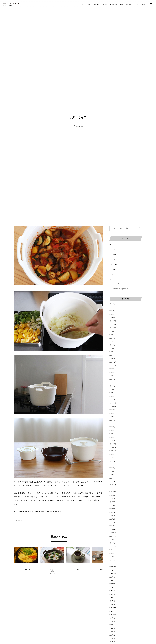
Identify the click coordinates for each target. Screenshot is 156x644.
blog (111, 245)
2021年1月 (112, 522)
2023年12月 (113, 403)
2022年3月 (113, 475)
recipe (111, 279)
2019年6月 (112, 587)
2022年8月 (113, 458)
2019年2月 (112, 601)
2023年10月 (113, 410)
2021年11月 (113, 488)
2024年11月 (113, 365)
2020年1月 (112, 564)
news (111, 274)
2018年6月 (112, 625)
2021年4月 (112, 512)
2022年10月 (113, 451)
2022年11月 (113, 447)
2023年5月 (113, 427)
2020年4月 (113, 553)
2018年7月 (112, 622)
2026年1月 (112, 318)
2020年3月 (113, 557)
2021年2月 (112, 519)
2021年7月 (112, 502)
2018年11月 (113, 611)
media (115, 259)
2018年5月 (112, 628)
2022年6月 (113, 464)
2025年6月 (113, 342)
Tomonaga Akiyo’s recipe (121, 289)
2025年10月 (113, 328)
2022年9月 (113, 454)
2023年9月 (113, 413)
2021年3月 (112, 516)
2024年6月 (113, 383)
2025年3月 (113, 352)
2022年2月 (113, 478)
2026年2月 (113, 314)
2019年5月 (112, 591)
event (115, 255)
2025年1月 (112, 359)
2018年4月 (112, 632)
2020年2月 (113, 560)
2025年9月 (113, 331)
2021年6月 (112, 506)
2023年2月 (113, 437)
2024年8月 (113, 376)
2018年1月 (112, 642)
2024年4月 (113, 389)
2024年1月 (112, 400)
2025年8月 (113, 335)
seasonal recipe (118, 284)
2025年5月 (113, 345)
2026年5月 (113, 304)
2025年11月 (113, 325)
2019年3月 (112, 598)
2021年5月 (112, 509)
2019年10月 (113, 574)
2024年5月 (113, 386)
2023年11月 (113, 406)
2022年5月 (113, 468)
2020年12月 (113, 526)
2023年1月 (112, 441)
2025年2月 (113, 355)
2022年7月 (112, 461)
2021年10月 (113, 492)
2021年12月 (113, 485)
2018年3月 (112, 635)
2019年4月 (112, 594)
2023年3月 (113, 434)
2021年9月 (112, 495)
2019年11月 (113, 570)
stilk (78, 570)
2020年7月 (113, 543)
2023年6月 (113, 424)
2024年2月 (113, 396)
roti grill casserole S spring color (52, 572)
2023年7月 (112, 420)
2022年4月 (113, 471)
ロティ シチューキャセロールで (62, 482)
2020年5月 (113, 550)
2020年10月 (113, 533)
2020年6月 (113, 546)
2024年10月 (113, 369)
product (26, 566)
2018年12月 (113, 608)
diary (115, 250)
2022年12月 (113, 444)
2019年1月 (112, 605)
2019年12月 (113, 567)
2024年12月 (113, 362)
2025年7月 (112, 338)
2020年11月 (113, 529)
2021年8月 (112, 499)
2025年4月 (113, 348)
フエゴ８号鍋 (26, 570)
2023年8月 (113, 417)
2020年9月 (113, 536)
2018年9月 (112, 618)
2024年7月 (112, 379)
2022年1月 (112, 482)
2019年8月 (112, 581)
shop (115, 269)
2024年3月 (113, 393)
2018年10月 (113, 615)
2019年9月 (112, 577)
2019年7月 (112, 584)
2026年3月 (113, 311)
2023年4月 (113, 430)
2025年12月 (113, 321)
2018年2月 (112, 639)
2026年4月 (113, 307)
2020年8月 (113, 540)
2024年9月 (113, 372)
